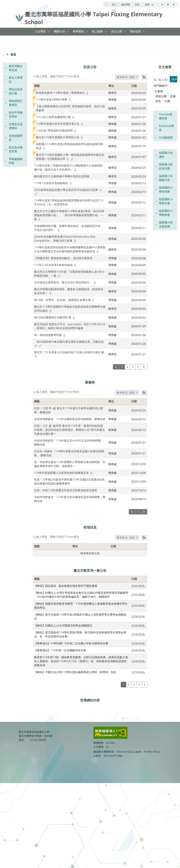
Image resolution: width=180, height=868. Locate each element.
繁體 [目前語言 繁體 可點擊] (149, 5)
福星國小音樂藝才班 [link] (166, 178)
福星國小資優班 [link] (166, 155)
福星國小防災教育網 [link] (166, 224)
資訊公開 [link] (116, 31)
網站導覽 (126, 5)
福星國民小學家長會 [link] (166, 201)
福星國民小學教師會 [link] (166, 213)
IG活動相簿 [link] (166, 137)
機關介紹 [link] (59, 31)
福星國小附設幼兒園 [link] (166, 166)
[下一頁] (144, 367)
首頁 (137, 5)
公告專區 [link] (40, 31)
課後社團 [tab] (161, 96)
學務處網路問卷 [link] (16, 161)
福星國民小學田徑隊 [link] (166, 190)
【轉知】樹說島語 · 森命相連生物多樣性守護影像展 (66, 586)
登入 (114, 5)
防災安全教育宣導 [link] (16, 149)
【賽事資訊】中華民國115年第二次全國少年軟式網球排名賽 (71, 643)
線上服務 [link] (97, 31)
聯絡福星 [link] (136, 31)
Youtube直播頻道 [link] (166, 116)
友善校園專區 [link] (16, 138)
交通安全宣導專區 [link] (16, 126)
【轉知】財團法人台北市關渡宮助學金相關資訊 (63, 625)
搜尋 (174, 79)
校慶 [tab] (173, 96)
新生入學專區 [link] (16, 80)
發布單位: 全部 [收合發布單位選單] (126, 77)
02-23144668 (38, 740)
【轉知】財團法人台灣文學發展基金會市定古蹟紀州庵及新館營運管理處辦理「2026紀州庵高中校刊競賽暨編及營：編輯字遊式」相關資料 (81, 595)
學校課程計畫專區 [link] (16, 103)
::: (106, 5)
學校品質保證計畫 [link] (16, 91)
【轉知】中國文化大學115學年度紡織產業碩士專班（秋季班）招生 (75, 672)
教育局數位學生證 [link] (16, 68)
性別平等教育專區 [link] (16, 115)
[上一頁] (116, 367)
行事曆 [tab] (159, 91)
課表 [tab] (158, 101)
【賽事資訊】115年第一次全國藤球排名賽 (60, 650)
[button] (49, 32)
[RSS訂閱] (144, 77)
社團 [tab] (167, 101)
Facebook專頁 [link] (166, 128)
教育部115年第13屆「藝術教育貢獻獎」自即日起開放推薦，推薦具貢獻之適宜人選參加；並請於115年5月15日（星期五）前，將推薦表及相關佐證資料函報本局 (81, 661)
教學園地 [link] (78, 31)
